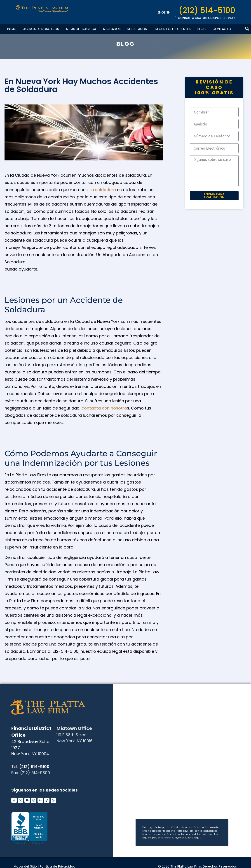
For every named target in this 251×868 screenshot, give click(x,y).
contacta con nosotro (104, 408)
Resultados (137, 29)
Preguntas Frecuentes (172, 29)
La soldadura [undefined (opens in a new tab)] (103, 190)
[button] (247, 29)
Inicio (12, 29)
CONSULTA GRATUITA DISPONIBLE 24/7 (206, 18)
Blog (202, 29)
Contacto (222, 29)
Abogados (112, 29)
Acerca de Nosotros (41, 29)
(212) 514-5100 (207, 10)
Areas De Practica (81, 29)
